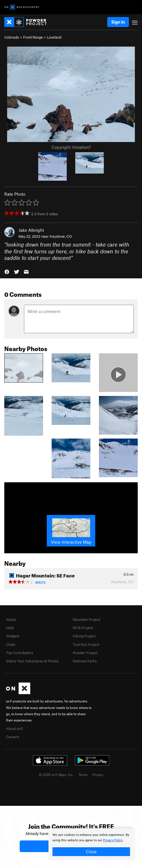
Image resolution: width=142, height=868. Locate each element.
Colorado (12, 37)
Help (10, 628)
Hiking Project (84, 636)
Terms (83, 775)
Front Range (33, 37)
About (11, 619)
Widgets (13, 636)
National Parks (85, 661)
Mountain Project (86, 619)
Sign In (118, 22)
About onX (15, 729)
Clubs (11, 644)
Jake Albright (31, 230)
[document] (91, 844)
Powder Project (85, 653)
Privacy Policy (113, 840)
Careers (13, 737)
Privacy (98, 775)
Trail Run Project (86, 644)
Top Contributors (20, 653)
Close (91, 852)
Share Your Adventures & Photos (32, 661)
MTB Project (83, 628)
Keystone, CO (61, 236)
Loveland (54, 37)
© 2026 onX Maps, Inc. (56, 775)
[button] (7, 271)
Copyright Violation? (71, 147)
